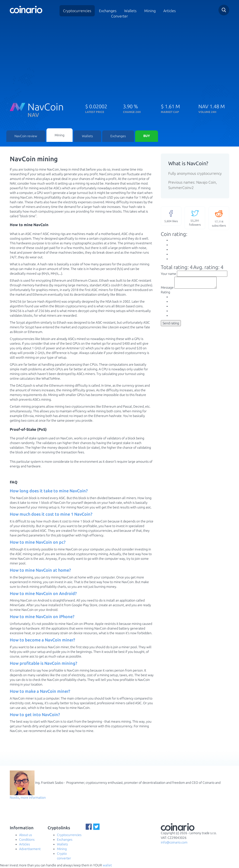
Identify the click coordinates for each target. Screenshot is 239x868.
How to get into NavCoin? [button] (35, 715)
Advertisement (30, 849)
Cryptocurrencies (77, 11)
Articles (170, 11)
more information (33, 798)
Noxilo (14, 798)
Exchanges (108, 11)
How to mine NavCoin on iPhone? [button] (42, 617)
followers (195, 218)
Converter (119, 16)
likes (171, 216)
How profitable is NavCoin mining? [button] (44, 664)
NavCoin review (26, 136)
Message (167, 290)
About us (26, 835)
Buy (147, 136)
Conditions (27, 840)
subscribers (219, 219)
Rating (165, 295)
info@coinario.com (174, 843)
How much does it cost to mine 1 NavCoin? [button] (51, 514)
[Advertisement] (119, 59)
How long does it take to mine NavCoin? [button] (49, 491)
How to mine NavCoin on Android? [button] (43, 594)
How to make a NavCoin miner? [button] (40, 692)
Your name (169, 274)
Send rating (171, 326)
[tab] (82, 491)
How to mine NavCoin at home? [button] (40, 570)
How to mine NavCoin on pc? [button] (38, 542)
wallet (107, 866)
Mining (150, 11)
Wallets (87, 136)
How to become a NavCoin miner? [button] (42, 640)
